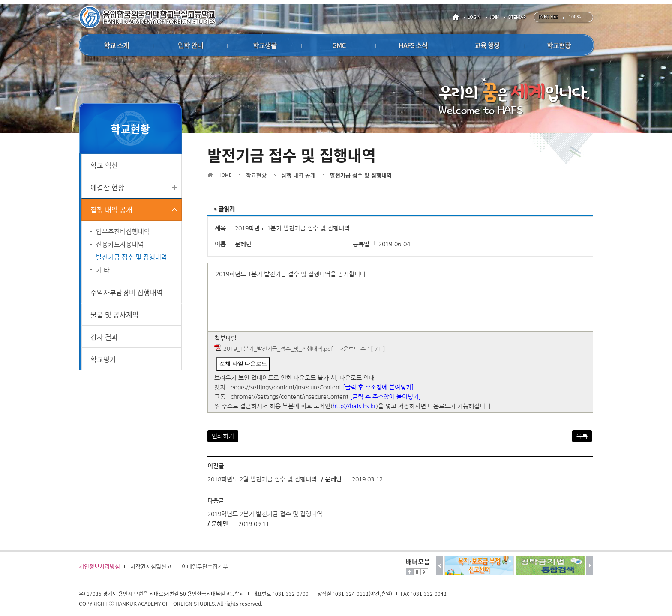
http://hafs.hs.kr (354, 406)
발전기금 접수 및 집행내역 (132, 257)
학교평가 (103, 359)
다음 (590, 566)
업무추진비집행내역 (123, 231)
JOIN (494, 17)
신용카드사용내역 (120, 244)
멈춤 (417, 572)
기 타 (103, 270)
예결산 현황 (107, 187)
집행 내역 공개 (111, 209)
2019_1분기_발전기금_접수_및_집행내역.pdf (278, 349)
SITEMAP (517, 17)
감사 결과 (104, 337)
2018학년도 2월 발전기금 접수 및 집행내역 (262, 479)
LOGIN (474, 17)
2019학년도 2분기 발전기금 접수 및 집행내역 (265, 514)
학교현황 (256, 175)
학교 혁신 (104, 165)
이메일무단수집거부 (205, 566)
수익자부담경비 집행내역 (127, 292)
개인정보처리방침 (99, 566)
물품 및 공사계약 (115, 314)
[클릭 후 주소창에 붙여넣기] (378, 387)
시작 (424, 572)
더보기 (410, 572)
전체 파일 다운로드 (243, 363)
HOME (457, 17)
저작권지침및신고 (151, 566)
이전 (439, 566)
